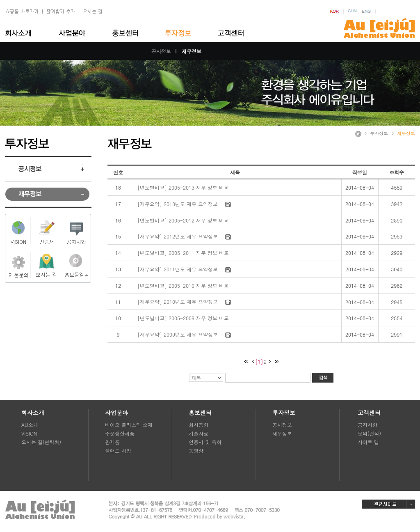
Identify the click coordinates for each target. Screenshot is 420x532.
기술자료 (199, 433)
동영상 (196, 451)
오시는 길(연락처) (41, 442)
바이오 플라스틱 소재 (129, 425)
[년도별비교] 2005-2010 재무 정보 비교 (183, 285)
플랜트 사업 (118, 451)
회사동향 (199, 425)
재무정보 (192, 51)
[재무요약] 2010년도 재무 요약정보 (178, 302)
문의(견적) (369, 433)
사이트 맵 (368, 442)
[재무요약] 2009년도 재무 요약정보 (178, 334)
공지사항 (367, 425)
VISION (29, 433)
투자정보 (379, 133)
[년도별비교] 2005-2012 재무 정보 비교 (183, 220)
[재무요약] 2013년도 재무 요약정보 (178, 204)
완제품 (112, 442)
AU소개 (30, 425)
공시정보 (161, 51)
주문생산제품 (120, 433)
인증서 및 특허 (205, 442)
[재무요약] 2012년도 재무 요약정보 (178, 236)
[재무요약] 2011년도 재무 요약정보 (178, 269)
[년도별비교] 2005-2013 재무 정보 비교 (183, 187)
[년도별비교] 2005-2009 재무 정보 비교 (183, 318)
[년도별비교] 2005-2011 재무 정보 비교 (183, 253)
